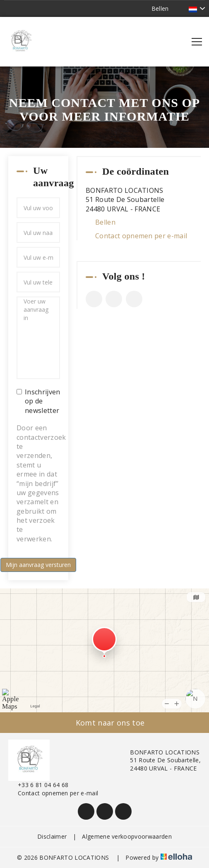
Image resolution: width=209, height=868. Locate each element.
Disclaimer (52, 836)
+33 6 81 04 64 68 (38, 785)
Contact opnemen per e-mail (141, 236)
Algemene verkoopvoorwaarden (127, 836)
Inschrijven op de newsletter (38, 401)
